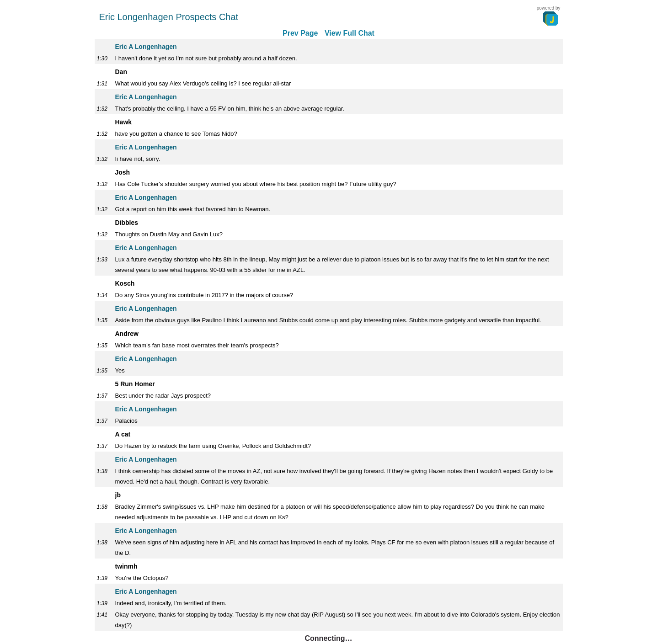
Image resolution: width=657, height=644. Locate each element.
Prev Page (300, 33)
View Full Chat (350, 33)
